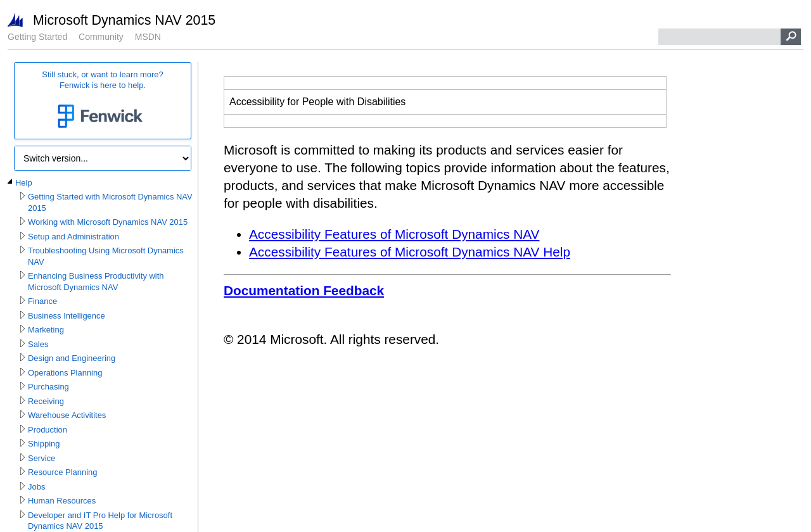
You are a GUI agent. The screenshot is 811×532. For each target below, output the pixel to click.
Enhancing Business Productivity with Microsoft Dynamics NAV (96, 282)
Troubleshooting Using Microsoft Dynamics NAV (106, 256)
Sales (38, 344)
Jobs (36, 487)
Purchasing (48, 387)
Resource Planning (62, 472)
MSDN (148, 37)
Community (101, 37)
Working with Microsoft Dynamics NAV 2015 (108, 222)
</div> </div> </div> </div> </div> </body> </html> (447, 219)
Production (48, 430)
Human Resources (62, 501)
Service (42, 458)
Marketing (46, 330)
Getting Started (37, 37)
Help (24, 183)
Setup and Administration (73, 237)
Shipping (44, 444)
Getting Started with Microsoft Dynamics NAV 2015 (110, 202)
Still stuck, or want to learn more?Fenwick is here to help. (103, 101)
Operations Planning (65, 373)
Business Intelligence (67, 316)
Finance (42, 301)
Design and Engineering (72, 358)
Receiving (46, 401)
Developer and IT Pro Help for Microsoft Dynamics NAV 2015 (100, 521)
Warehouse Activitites (67, 415)
